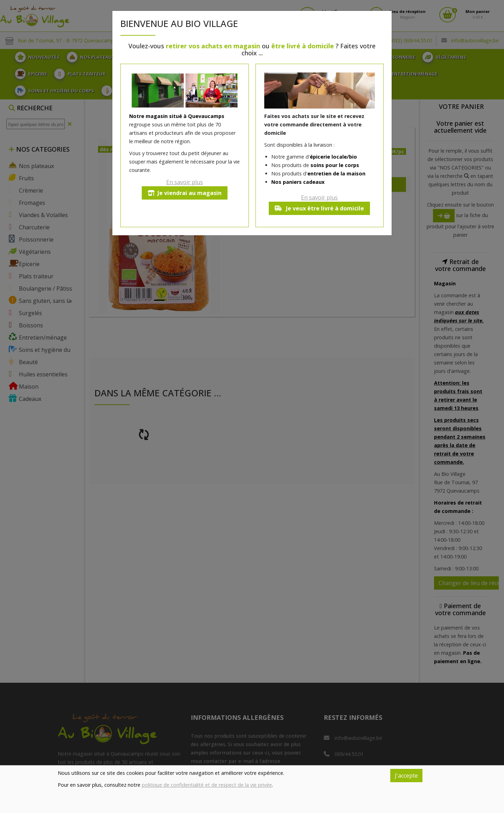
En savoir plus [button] (185, 182)
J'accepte (406, 776)
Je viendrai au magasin (185, 193)
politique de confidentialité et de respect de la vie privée (207, 785)
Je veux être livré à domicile (319, 208)
